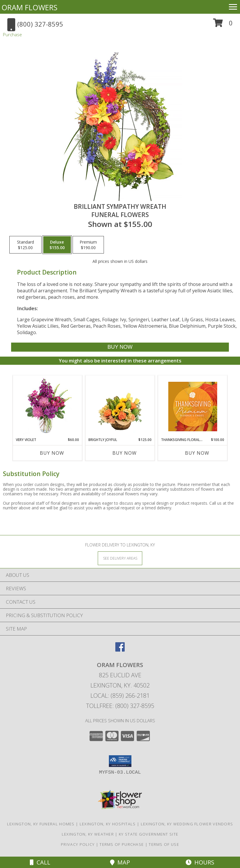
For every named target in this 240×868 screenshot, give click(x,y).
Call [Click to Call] (40, 862)
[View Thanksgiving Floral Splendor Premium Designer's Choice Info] (193, 406)
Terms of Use (164, 844)
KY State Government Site (149, 834)
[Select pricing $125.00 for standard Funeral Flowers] (25, 245)
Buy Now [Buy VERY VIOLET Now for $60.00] (52, 453)
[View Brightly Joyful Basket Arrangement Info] (120, 406)
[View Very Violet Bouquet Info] (48, 406)
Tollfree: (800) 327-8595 (120, 706)
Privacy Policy (78, 844)
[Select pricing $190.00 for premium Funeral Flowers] (88, 245)
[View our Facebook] (120, 650)
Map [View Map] (120, 862)
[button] (223, 25)
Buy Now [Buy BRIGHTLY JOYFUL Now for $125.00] (125, 453)
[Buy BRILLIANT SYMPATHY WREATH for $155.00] (120, 347)
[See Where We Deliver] (120, 558)
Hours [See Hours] (200, 862)
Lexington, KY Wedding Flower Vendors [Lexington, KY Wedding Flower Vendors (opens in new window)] (187, 824)
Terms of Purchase (122, 844)
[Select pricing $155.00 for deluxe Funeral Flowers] (57, 245)
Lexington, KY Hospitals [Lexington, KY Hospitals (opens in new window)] (108, 824)
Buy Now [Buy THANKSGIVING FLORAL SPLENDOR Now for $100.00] (197, 453)
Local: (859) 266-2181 (120, 696)
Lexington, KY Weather (88, 834)
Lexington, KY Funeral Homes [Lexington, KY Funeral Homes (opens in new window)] (41, 824)
